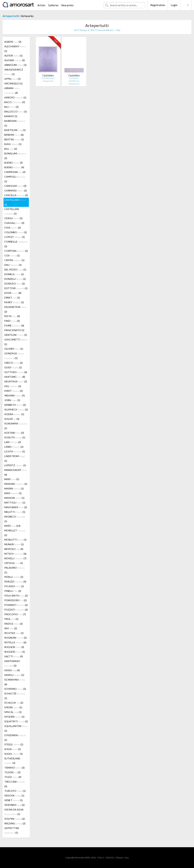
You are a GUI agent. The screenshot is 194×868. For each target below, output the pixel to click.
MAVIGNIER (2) (16, 507)
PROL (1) (11, 619)
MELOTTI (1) (15, 512)
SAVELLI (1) (14, 675)
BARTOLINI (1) (15, 130)
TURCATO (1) (15, 791)
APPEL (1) (12, 79)
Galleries (53, 5)
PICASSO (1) (14, 586)
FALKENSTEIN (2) (15, 309)
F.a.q (127, 858)
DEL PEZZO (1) (15, 269)
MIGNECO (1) (15, 519)
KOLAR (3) (12, 419)
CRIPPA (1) (14, 260)
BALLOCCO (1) (16, 111)
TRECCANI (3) (15, 784)
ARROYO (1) (15, 97)
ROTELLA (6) (15, 642)
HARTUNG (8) (15, 377)
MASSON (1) (14, 498)
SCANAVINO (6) (15, 682)
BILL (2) (11, 149)
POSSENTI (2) (16, 605)
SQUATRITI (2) (16, 721)
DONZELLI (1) (15, 279)
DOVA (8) (13, 293)
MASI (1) (13, 493)
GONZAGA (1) (14, 356)
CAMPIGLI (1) (15, 179)
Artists (41, 5)
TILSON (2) (12, 772)
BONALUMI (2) (15, 156)
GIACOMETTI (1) (16, 342)
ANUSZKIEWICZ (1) (14, 72)
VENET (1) (14, 800)
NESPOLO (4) (14, 549)
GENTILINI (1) (16, 335)
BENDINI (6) (14, 135)
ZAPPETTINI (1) (12, 830)
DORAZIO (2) (15, 284)
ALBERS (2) (13, 42)
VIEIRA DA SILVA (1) (14, 812)
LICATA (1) (15, 451)
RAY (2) (11, 628)
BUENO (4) (14, 167)
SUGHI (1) (14, 754)
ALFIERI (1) (13, 56)
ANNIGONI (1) (15, 65)
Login (174, 5)
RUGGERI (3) (14, 647)
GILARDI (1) (14, 349)
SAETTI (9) (14, 656)
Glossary (119, 858)
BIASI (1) (13, 144)
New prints (67, 5)
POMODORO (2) (16, 600)
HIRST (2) (14, 391)
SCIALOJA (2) (14, 703)
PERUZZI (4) (15, 582)
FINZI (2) (12, 321)
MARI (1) (12, 479)
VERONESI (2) (14, 805)
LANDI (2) (14, 447)
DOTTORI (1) (16, 288)
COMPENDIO (48, 78)
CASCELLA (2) (16, 195)
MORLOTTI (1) (15, 540)
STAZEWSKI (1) (15, 738)
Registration (158, 5)
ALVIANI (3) (15, 60)
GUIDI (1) (13, 367)
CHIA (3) (13, 228)
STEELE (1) (14, 744)
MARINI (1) (14, 488)
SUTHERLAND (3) (12, 761)
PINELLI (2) (13, 591)
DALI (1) (13, 265)
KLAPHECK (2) (16, 409)
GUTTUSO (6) (16, 372)
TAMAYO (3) (14, 768)
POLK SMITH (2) (16, 596)
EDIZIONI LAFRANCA (74, 80)
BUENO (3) (14, 163)
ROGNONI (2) (16, 638)
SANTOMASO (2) (12, 663)
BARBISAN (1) (15, 123)
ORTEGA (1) (14, 563)
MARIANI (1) (16, 484)
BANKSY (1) (11, 116)
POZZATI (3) (16, 610)
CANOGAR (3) (15, 186)
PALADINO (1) (15, 570)
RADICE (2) (14, 624)
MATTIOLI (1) (15, 503)
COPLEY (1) (15, 237)
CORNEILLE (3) (16, 244)
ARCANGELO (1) (13, 83)
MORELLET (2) (15, 533)
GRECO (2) (14, 363)
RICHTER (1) (14, 633)
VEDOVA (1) (14, 795)
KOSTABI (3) (14, 433)
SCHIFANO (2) (15, 689)
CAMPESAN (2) (15, 172)
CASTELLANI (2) (15, 202)
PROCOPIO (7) (15, 614)
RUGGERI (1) (15, 652)
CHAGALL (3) (14, 223)
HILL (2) (13, 386)
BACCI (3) (15, 102)
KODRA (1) (14, 414)
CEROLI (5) (13, 218)
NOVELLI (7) (15, 558)
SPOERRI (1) (14, 717)
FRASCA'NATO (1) (14, 330)
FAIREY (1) (14, 302)
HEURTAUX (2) (16, 381)
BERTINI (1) (14, 139)
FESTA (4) (12, 316)
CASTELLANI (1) (12, 211)
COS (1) (12, 255)
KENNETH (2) (15, 405)
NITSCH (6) (15, 554)
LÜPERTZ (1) (15, 465)
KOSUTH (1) (15, 437)
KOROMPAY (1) (16, 426)
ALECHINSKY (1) (15, 49)
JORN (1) (12, 400)
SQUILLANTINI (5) (16, 728)
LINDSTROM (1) (15, 458)
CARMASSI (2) (16, 190)
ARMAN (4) (12, 90)
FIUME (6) (14, 325)
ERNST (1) (12, 298)
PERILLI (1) (14, 577)
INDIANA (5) (15, 395)
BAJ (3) (11, 107)
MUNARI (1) (14, 544)
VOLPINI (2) (15, 819)
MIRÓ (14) (12, 526)
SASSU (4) (12, 670)
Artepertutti (11, 16)
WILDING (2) (15, 823)
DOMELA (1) (14, 274)
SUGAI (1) (13, 749)
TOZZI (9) (13, 777)
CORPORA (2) (16, 251)
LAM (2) (13, 442)
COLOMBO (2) (16, 232)
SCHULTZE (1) (15, 696)
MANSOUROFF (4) (16, 472)
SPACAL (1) (13, 712)
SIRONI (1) (13, 707)
